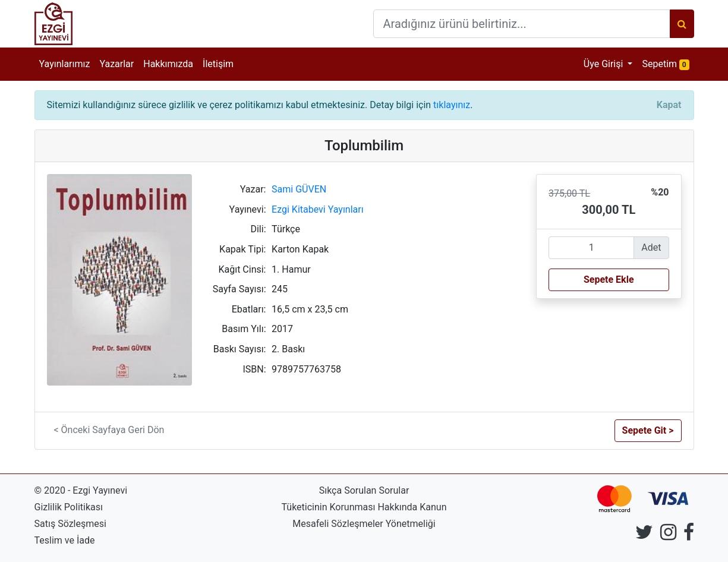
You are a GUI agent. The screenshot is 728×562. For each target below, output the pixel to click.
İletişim (218, 64)
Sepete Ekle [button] (609, 280)
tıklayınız (452, 105)
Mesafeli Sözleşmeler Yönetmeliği (364, 524)
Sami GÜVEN (299, 189)
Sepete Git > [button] (648, 430)
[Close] (669, 105)
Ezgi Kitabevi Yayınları (318, 209)
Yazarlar (116, 64)
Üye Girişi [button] (605, 64)
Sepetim (668, 63)
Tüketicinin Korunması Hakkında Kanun (364, 507)
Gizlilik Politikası (69, 507)
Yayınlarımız (65, 64)
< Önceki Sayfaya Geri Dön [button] (109, 430)
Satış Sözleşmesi (70, 524)
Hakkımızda (168, 64)
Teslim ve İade (65, 540)
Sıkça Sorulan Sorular (364, 490)
